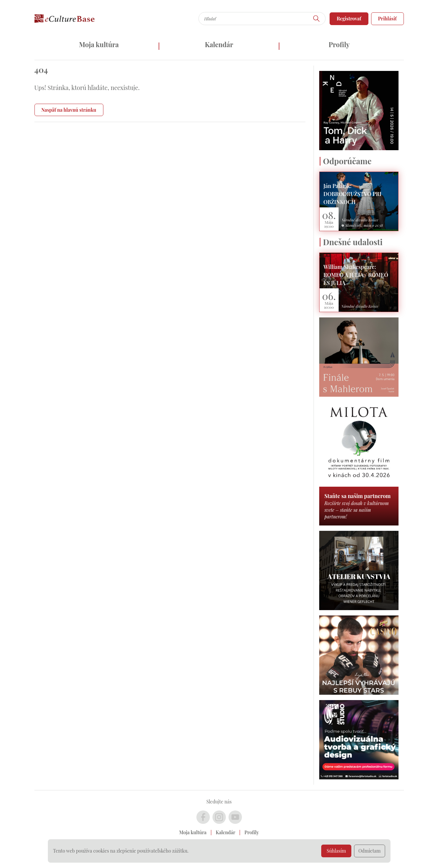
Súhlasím (336, 851)
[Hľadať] (317, 19)
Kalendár (219, 44)
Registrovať (349, 19)
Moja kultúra (99, 44)
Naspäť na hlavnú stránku (69, 110)
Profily (339, 44)
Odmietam (370, 851)
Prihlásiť (387, 19)
